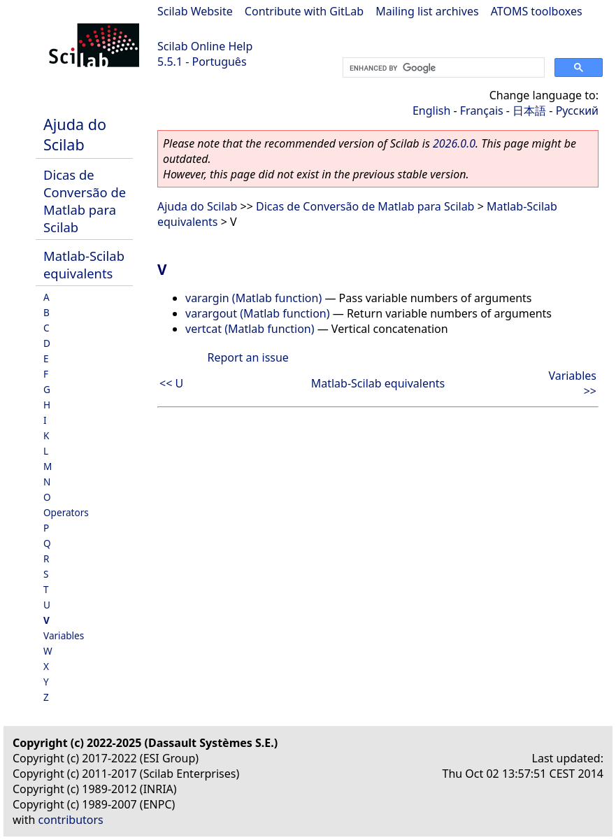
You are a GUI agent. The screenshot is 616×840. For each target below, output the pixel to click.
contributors (71, 820)
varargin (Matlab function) (253, 298)
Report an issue (248, 357)
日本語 (529, 111)
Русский (577, 111)
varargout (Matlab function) (258, 313)
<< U (171, 383)
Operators (66, 512)
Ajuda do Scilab (75, 134)
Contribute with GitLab (304, 11)
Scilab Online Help (205, 46)
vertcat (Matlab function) (250, 329)
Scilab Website (195, 11)
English (431, 111)
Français (482, 111)
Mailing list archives (427, 11)
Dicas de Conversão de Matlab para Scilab (85, 201)
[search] (442, 68)
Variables (64, 635)
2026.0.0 (454, 143)
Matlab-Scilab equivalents (84, 264)
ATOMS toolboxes (537, 11)
